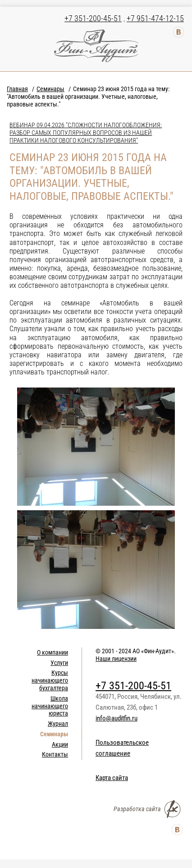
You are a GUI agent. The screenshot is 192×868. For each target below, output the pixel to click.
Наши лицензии (116, 659)
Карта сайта (112, 778)
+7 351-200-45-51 (93, 18)
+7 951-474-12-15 (155, 18)
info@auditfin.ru (117, 718)
